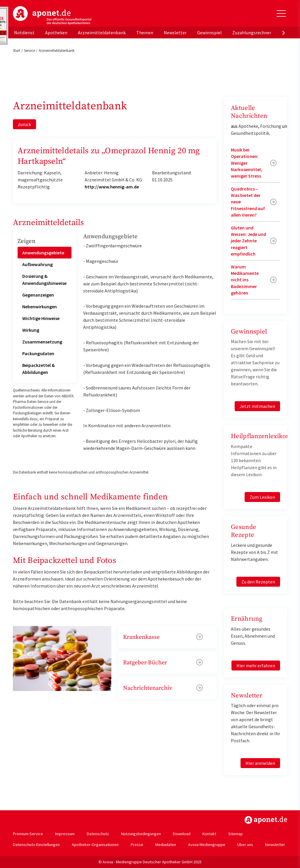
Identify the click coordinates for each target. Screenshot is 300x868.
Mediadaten (166, 845)
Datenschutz (98, 834)
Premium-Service (28, 834)
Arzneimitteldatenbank (102, 33)
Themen (145, 33)
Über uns (245, 845)
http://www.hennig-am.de (112, 187)
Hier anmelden (260, 763)
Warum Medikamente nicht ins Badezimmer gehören (245, 280)
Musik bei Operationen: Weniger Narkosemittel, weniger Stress (247, 163)
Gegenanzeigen (38, 295)
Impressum (65, 834)
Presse (137, 845)
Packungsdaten (38, 353)
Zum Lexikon (262, 497)
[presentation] (284, 33)
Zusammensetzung (42, 342)
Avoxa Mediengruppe (207, 845)
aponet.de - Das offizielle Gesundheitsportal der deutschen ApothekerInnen (52, 16)
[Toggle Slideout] (281, 13)
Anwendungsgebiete (43, 253)
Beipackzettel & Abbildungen (39, 369)
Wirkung (31, 330)
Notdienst (24, 33)
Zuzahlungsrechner (252, 33)
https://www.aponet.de (266, 820)
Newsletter (175, 33)
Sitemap (236, 834)
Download (182, 834)
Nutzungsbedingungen (141, 834)
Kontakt (209, 834)
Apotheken (56, 33)
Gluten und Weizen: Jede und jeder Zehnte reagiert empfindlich (248, 241)
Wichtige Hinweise (41, 318)
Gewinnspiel (209, 33)
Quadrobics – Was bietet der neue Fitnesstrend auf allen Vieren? (248, 202)
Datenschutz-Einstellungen (36, 845)
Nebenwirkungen (40, 307)
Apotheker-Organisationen (95, 845)
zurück (24, 124)
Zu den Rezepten (258, 582)
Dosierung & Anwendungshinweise (44, 280)
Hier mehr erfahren (256, 666)
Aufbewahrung (37, 264)
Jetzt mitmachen (257, 406)
